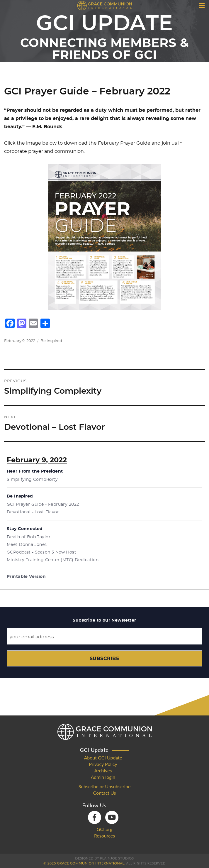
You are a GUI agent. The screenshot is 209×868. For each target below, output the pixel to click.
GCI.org (105, 829)
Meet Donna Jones (27, 545)
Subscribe (104, 658)
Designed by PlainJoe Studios (104, 858)
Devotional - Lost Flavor (33, 512)
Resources (104, 836)
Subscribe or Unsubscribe (105, 786)
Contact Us (105, 793)
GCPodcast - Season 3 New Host (41, 552)
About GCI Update (103, 758)
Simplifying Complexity (32, 480)
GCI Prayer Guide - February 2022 (43, 505)
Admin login (103, 777)
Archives (103, 771)
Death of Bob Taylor (29, 537)
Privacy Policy (103, 764)
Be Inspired (51, 341)
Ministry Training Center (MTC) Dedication (53, 560)
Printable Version (26, 577)
